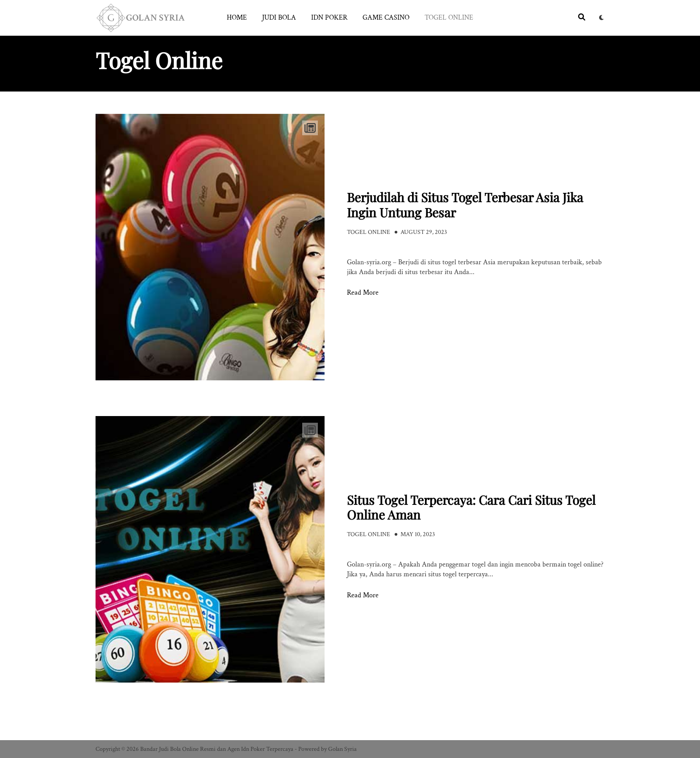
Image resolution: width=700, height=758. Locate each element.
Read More (363, 293)
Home (237, 18)
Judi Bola (279, 18)
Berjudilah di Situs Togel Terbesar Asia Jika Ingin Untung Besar (465, 205)
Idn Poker (329, 18)
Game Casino (386, 18)
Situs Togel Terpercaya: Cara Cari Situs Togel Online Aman (471, 507)
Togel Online (449, 18)
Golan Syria (342, 749)
